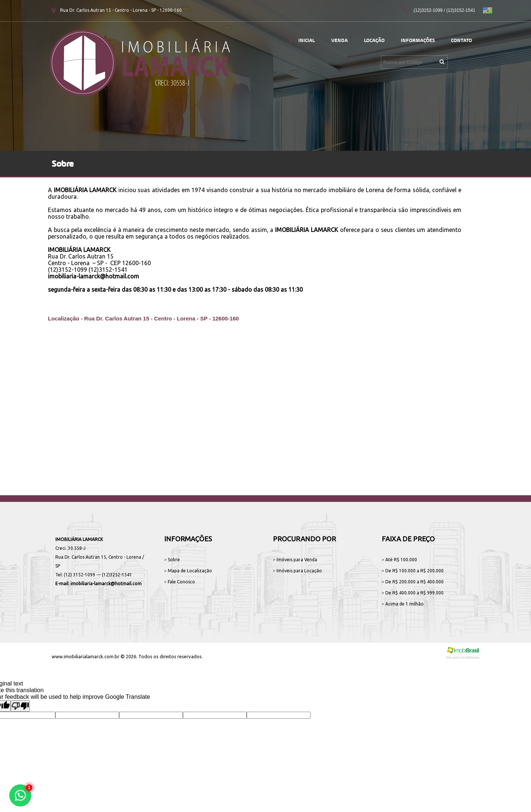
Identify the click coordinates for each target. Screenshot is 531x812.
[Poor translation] (20, 706)
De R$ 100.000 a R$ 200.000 (413, 571)
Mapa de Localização (188, 571)
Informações (418, 40)
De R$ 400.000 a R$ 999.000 (413, 593)
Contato (461, 40)
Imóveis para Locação (297, 571)
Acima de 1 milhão (403, 604)
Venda (339, 40)
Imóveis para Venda (295, 560)
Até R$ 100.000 (399, 560)
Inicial (307, 40)
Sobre (172, 560)
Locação (374, 40)
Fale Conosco (180, 582)
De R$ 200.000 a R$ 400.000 (413, 582)
